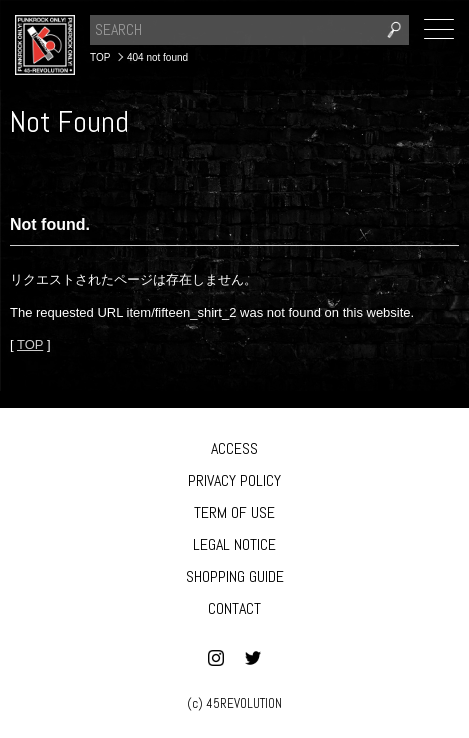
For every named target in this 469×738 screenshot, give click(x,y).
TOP (30, 344)
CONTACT (234, 608)
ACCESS (234, 448)
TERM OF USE (234, 512)
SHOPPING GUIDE (235, 576)
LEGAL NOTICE (234, 544)
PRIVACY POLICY (234, 480)
